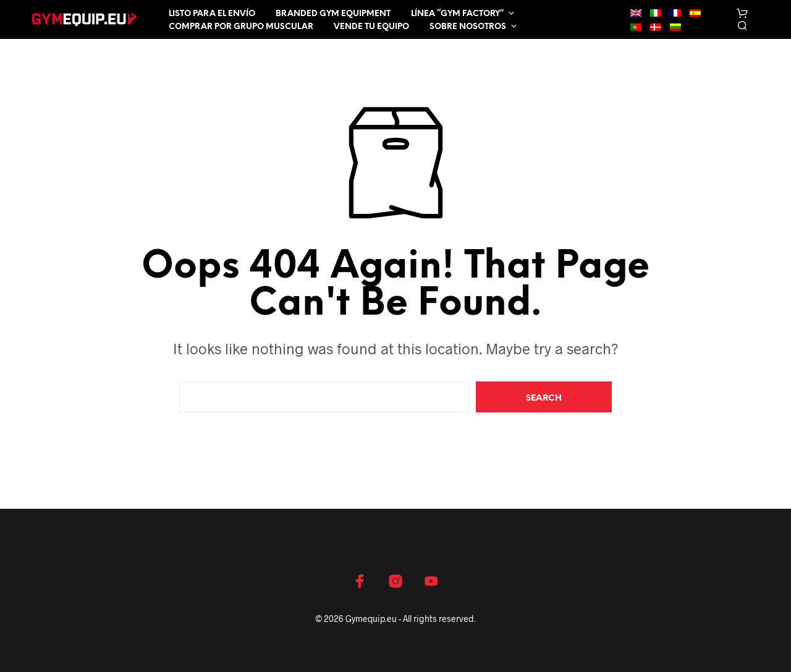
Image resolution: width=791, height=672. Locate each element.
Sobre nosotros (468, 27)
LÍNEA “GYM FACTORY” (457, 14)
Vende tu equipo (371, 27)
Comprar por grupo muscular (241, 27)
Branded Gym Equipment (333, 14)
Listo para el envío (212, 14)
